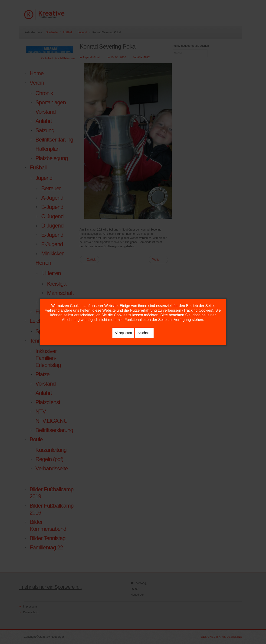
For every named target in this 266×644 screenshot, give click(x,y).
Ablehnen (144, 333)
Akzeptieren (123, 333)
